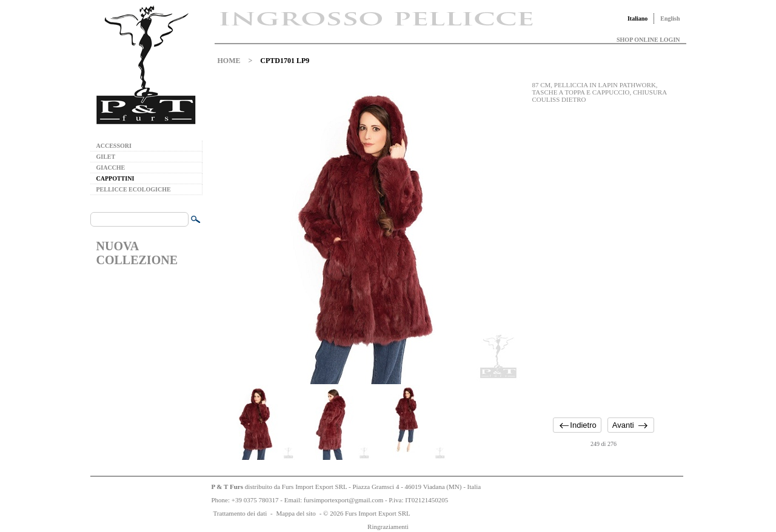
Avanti (623, 425)
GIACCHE (111, 168)
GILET (106, 157)
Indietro (583, 425)
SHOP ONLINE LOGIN (648, 40)
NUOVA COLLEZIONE (137, 253)
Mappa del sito (296, 513)
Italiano (637, 18)
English (670, 18)
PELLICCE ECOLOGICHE (134, 189)
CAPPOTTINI (115, 178)
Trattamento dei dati (240, 513)
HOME (229, 61)
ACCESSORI (114, 146)
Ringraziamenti (388, 527)
